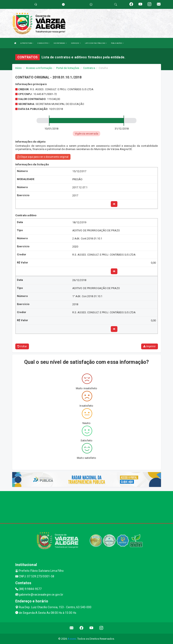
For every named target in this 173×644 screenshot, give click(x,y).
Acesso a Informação (39, 68)
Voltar (22, 346)
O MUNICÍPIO (43, 43)
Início (19, 68)
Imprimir (149, 346)
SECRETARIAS (60, 43)
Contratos (89, 68)
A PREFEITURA (27, 43)
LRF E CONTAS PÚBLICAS (96, 43)
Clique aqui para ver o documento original (43, 157)
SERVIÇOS (76, 43)
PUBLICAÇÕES (117, 43)
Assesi (72, 639)
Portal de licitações (68, 68)
